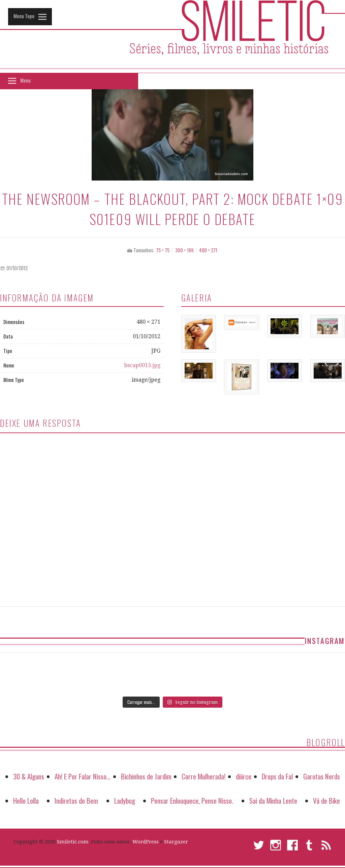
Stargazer (176, 842)
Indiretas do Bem (76, 800)
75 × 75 (163, 250)
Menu (25, 80)
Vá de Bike (326, 800)
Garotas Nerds (322, 776)
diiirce (244, 776)
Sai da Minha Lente (273, 800)
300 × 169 (184, 250)
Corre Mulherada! (203, 776)
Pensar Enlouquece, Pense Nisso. (192, 800)
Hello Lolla (26, 800)
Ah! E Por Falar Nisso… (83, 776)
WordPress (146, 842)
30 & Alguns (29, 776)
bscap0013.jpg (142, 365)
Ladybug (125, 800)
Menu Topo (24, 16)
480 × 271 (208, 250)
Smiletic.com (73, 842)
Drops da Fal (277, 776)
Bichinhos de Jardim (146, 776)
